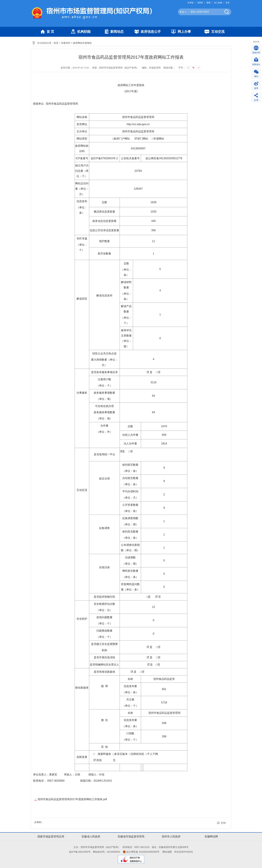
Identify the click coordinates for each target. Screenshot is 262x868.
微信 (256, 76)
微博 (256, 88)
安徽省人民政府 (91, 837)
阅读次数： (169, 68)
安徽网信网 (211, 837)
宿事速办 (256, 64)
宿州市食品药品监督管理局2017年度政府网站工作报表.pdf (71, 799)
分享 (256, 100)
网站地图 (167, 852)
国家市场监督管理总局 (51, 837)
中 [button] (193, 68)
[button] (191, 3)
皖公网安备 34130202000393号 (141, 852)
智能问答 (256, 53)
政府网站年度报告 (82, 43)
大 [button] (188, 68)
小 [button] (199, 68)
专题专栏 (66, 43)
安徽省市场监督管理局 (131, 837)
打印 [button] (223, 823)
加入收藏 (218, 3)
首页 (56, 43)
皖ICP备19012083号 (80, 852)
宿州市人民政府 (171, 837)
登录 (228, 3)
